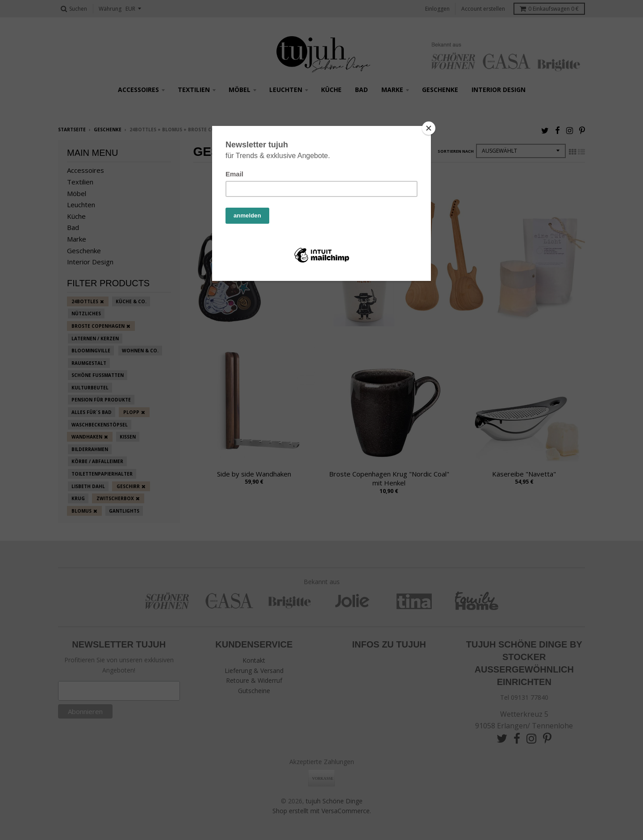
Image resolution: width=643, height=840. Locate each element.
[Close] (429, 128)
